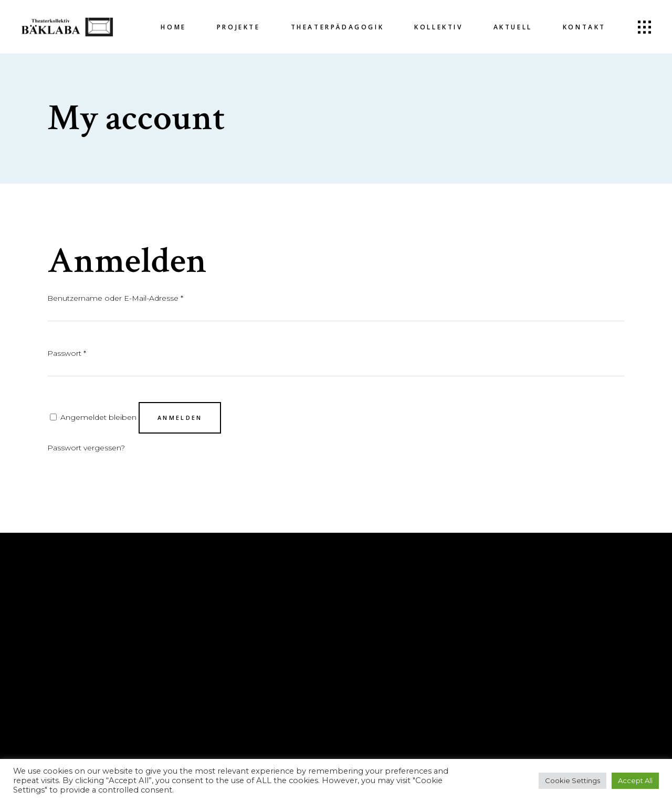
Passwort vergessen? (86, 448)
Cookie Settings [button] (573, 780)
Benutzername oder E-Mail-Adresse (115, 298)
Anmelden (180, 418)
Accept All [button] (635, 780)
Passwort (67, 353)
